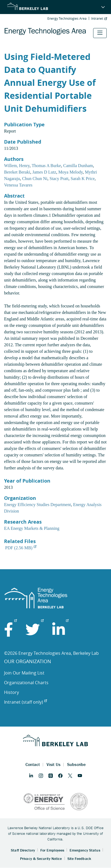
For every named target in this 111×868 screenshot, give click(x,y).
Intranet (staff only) (25, 702)
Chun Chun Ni (35, 179)
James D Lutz (44, 172)
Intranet (99, 18)
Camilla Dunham (78, 166)
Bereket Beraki (17, 172)
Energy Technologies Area (67, 18)
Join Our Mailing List (24, 673)
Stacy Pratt (59, 179)
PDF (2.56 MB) (21, 548)
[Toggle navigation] (100, 33)
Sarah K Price (83, 179)
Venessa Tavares (18, 185)
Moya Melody (70, 172)
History (12, 692)
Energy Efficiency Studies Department (37, 505)
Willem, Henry (17, 166)
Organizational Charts (26, 683)
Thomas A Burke (46, 166)
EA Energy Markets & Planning (32, 528)
